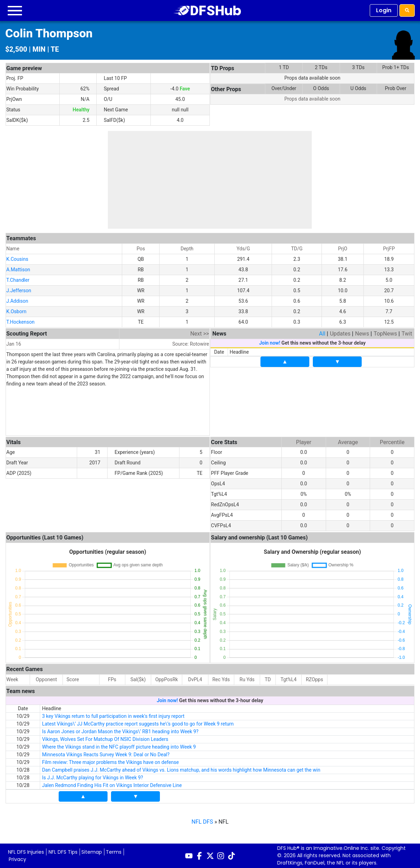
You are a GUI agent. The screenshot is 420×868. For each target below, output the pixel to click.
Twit (407, 334)
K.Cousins (17, 259)
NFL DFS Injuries (26, 852)
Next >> (200, 334)
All (322, 334)
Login (384, 10)
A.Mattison (18, 270)
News (362, 334)
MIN (39, 49)
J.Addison (17, 301)
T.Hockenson (20, 322)
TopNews (385, 334)
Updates (340, 334)
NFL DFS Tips (63, 852)
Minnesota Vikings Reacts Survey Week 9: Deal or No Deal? (106, 755)
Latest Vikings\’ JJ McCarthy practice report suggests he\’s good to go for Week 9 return (138, 724)
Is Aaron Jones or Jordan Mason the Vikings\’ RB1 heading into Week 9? (120, 731)
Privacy (17, 859)
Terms (114, 852)
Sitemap (92, 852)
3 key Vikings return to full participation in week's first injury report (113, 716)
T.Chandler (18, 280)
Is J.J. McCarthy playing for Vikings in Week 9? (92, 778)
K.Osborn (16, 311)
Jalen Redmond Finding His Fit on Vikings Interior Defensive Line (112, 785)
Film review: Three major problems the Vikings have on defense (110, 762)
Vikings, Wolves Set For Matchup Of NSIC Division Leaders (105, 739)
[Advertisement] (210, 180)
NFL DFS (202, 822)
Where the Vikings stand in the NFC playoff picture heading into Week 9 (119, 747)
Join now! (270, 343)
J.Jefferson (19, 290)
